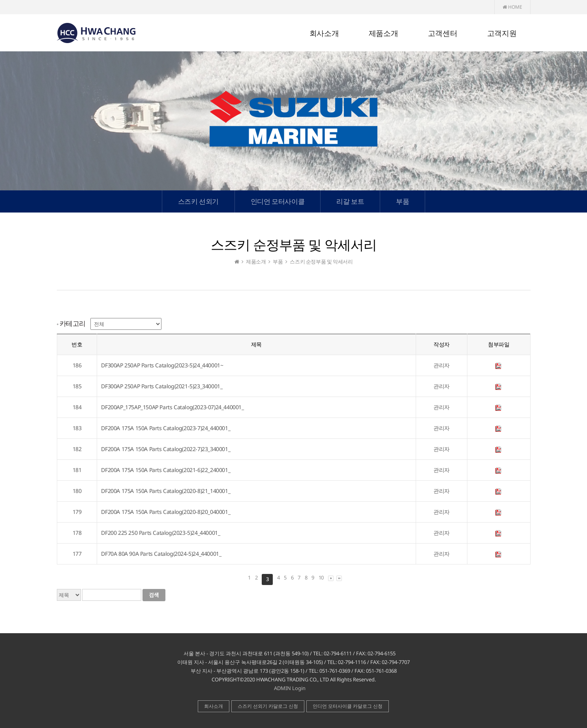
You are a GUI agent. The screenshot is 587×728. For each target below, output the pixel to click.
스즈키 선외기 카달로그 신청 (268, 706)
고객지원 (502, 33)
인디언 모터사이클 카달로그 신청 (348, 706)
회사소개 (324, 33)
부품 (402, 201)
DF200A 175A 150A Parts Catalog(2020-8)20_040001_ (166, 512)
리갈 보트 (350, 201)
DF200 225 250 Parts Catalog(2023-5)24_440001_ (160, 533)
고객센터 (443, 33)
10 (321, 578)
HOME (512, 7)
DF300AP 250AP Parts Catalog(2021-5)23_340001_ (162, 386)
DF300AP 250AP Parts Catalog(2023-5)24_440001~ (162, 365)
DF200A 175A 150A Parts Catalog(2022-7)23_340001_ (166, 449)
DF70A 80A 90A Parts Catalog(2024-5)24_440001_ (161, 554)
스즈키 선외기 (198, 201)
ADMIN (282, 688)
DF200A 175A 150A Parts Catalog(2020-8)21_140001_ (166, 491)
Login (299, 688)
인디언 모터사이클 (278, 201)
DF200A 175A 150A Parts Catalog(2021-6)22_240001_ (166, 470)
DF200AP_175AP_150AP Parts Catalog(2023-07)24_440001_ (172, 407)
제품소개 (383, 33)
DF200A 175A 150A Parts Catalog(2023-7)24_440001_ (166, 428)
